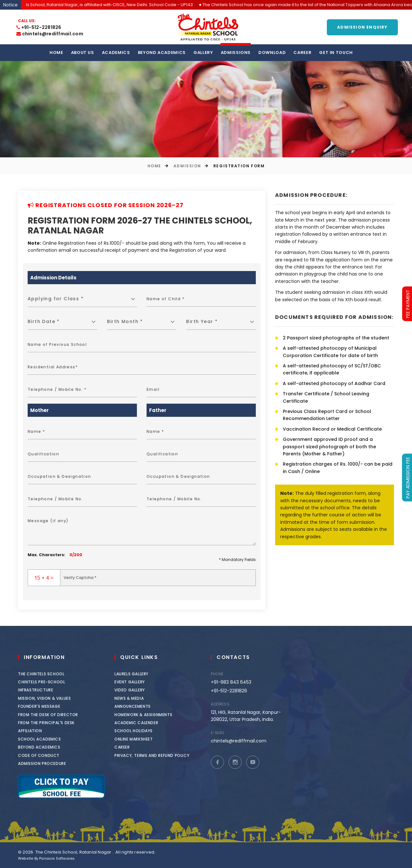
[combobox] (82, 299)
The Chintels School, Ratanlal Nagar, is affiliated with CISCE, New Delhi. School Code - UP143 (109, 5)
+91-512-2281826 (39, 27)
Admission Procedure (45, 763)
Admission (187, 166)
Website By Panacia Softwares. (47, 858)
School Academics (43, 739)
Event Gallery (140, 682)
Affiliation (33, 731)
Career (302, 53)
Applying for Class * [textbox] (56, 299)
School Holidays (143, 731)
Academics (116, 53)
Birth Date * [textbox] (44, 321)
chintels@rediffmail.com (50, 34)
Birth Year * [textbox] (202, 321)
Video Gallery (140, 690)
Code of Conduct (42, 755)
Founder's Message (42, 706)
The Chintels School (44, 674)
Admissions (236, 53)
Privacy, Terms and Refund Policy (162, 755)
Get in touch (336, 53)
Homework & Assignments (153, 715)
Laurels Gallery (141, 674)
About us (83, 53)
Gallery (203, 53)
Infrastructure (39, 690)
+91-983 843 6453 (237, 682)
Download (272, 53)
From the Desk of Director (51, 715)
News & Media (139, 698)
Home (56, 53)
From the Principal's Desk (49, 723)
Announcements (143, 706)
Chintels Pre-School (45, 682)
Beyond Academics (162, 53)
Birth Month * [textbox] (125, 321)
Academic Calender (146, 723)
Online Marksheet (144, 739)
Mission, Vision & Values (48, 698)
